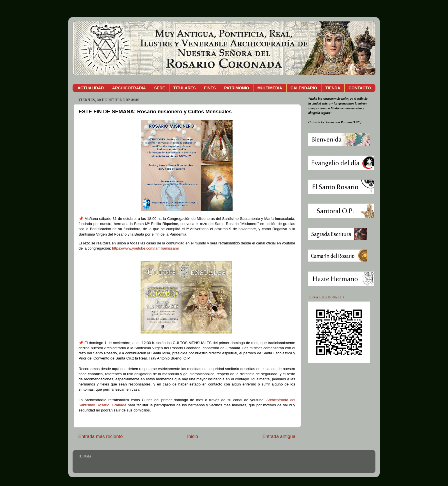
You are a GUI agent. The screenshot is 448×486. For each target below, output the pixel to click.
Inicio (193, 436)
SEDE (159, 88)
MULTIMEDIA (270, 88)
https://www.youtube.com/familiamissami (145, 248)
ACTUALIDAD (91, 88)
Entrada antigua (279, 436)
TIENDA (333, 88)
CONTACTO (360, 88)
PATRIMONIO (236, 88)
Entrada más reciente (101, 436)
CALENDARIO (304, 88)
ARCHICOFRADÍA (129, 88)
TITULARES (185, 88)
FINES (210, 88)
